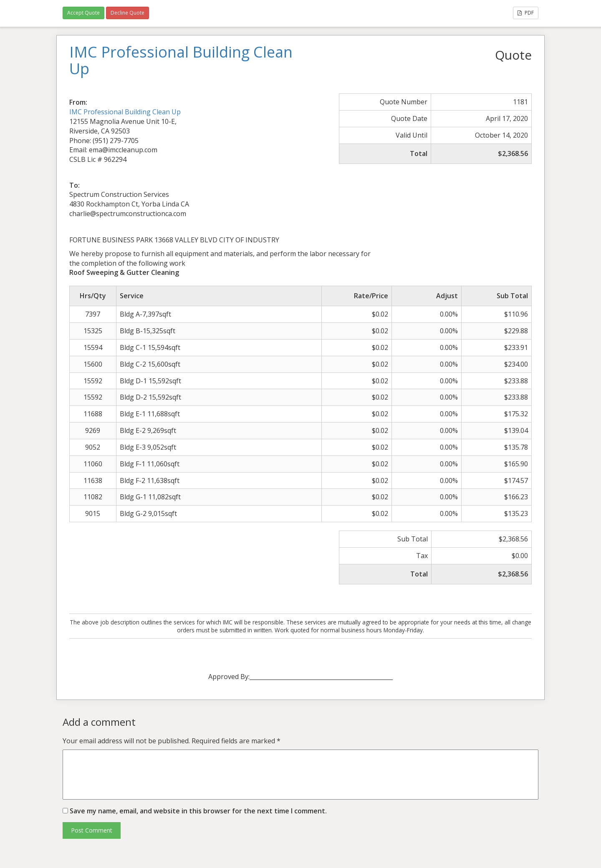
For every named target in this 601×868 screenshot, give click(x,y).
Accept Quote (83, 13)
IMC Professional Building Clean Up (125, 112)
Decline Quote (128, 13)
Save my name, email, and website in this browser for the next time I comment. (198, 811)
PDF (526, 13)
